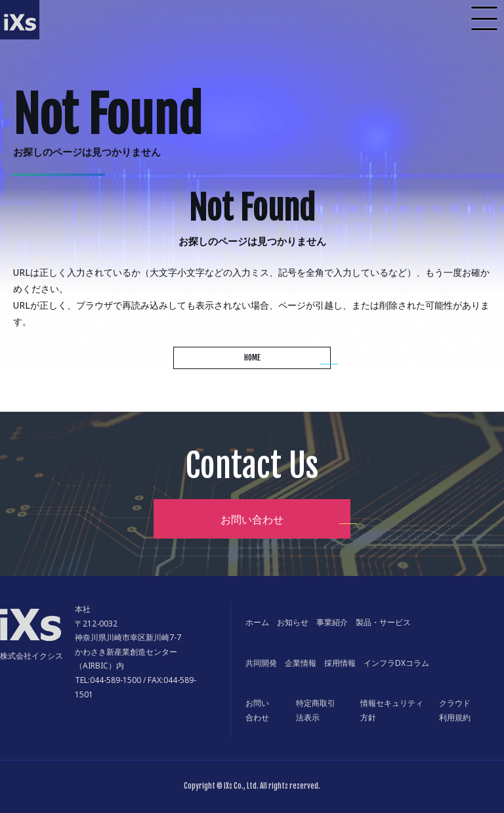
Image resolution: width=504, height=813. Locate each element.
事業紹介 (332, 622)
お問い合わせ (252, 519)
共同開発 (261, 663)
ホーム (257, 622)
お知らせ (293, 622)
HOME (252, 358)
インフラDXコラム (396, 663)
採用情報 (340, 663)
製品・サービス (383, 622)
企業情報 (301, 663)
